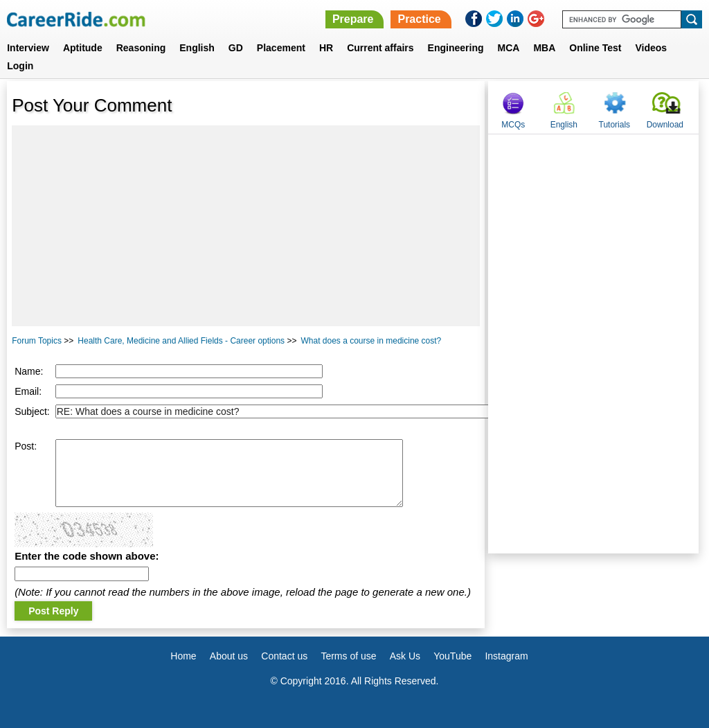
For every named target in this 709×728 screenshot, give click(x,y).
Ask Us (405, 656)
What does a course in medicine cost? (371, 341)
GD (236, 48)
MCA (509, 48)
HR (326, 48)
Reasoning (141, 48)
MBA (544, 48)
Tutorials (615, 125)
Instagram (506, 656)
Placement (281, 48)
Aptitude (83, 48)
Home (183, 656)
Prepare (353, 19)
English (197, 48)
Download (665, 125)
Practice (419, 19)
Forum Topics (37, 341)
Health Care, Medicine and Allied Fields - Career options (181, 341)
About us (229, 656)
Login (20, 66)
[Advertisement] (246, 226)
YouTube (452, 656)
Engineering (456, 48)
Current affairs (380, 48)
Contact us (284, 656)
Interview (28, 48)
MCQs (513, 125)
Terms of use (348, 656)
